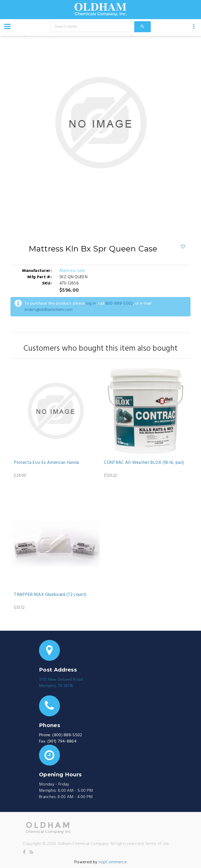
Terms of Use (157, 844)
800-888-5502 (119, 304)
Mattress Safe (72, 271)
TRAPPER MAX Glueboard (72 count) (50, 595)
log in (91, 304)
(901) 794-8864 (62, 741)
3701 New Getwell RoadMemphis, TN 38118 (61, 683)
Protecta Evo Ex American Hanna (46, 463)
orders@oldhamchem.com (49, 310)
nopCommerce (113, 862)
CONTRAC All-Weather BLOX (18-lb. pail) (144, 463)
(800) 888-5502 (67, 735)
